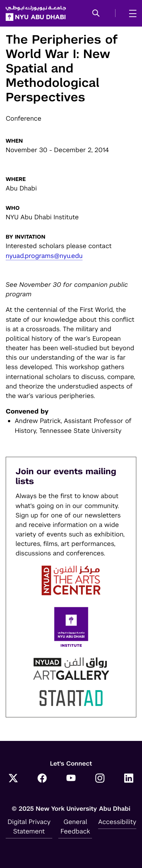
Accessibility (117, 822)
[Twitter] (13, 779)
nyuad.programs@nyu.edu (44, 256)
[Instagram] (100, 779)
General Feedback (75, 826)
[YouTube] (71, 779)
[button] (96, 14)
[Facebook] (42, 779)
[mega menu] (130, 13)
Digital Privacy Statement (29, 826)
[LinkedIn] (129, 779)
